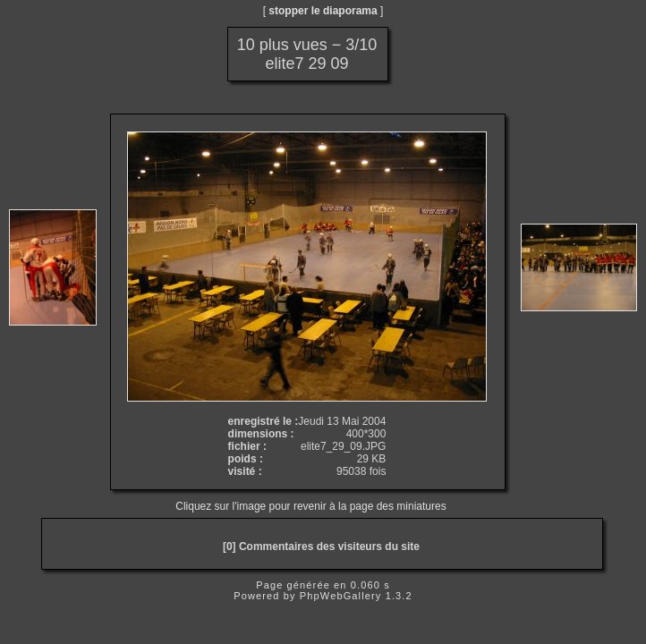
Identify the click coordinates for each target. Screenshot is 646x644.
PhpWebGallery (341, 596)
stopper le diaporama (323, 11)
